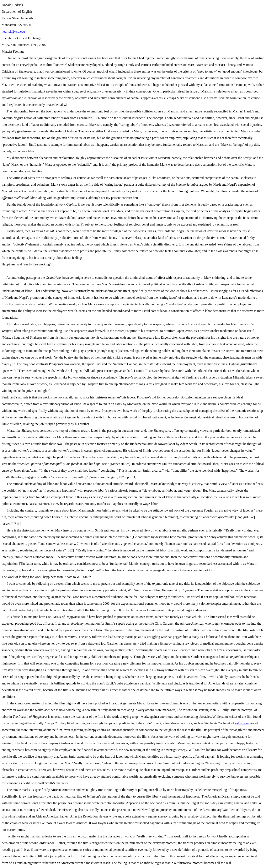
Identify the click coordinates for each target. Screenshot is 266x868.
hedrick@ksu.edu (13, 31)
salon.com (242, 723)
